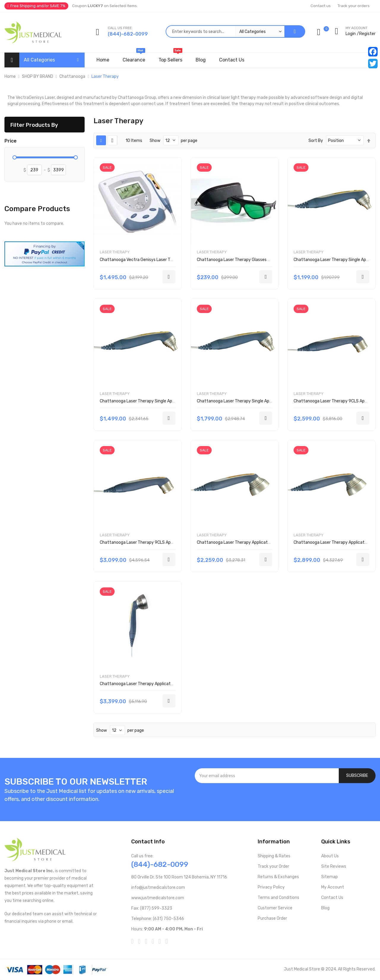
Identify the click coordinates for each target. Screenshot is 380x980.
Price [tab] (11, 141)
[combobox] (225, 31)
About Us (330, 856)
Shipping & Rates (274, 856)
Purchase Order (272, 918)
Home (10, 76)
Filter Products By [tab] (34, 125)
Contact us (321, 6)
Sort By (316, 141)
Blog (325, 908)
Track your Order (273, 866)
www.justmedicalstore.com (158, 898)
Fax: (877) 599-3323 (152, 908)
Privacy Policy (271, 887)
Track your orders (354, 6)
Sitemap (330, 877)
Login (351, 34)
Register (367, 34)
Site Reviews (334, 866)
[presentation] (285, 799)
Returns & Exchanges (278, 877)
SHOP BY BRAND (38, 76)
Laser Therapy (115, 252)
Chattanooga (72, 76)
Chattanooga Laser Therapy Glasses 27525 (239, 260)
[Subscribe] (357, 776)
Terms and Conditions (278, 898)
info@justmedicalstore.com (158, 887)
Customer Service (275, 908)
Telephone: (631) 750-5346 (158, 919)
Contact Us (332, 898)
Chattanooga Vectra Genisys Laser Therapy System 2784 (156, 260)
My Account (333, 887)
